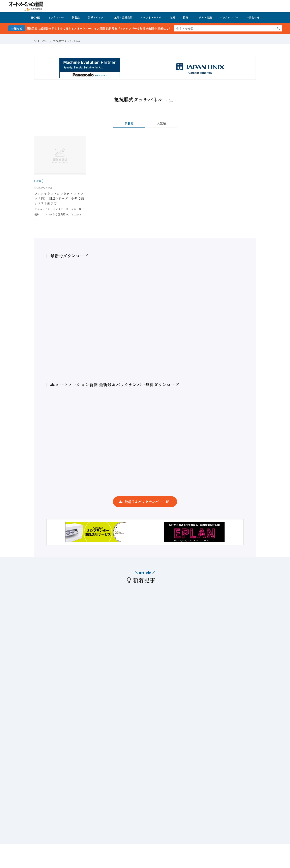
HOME (35, 17)
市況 (172, 17)
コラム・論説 (204, 17)
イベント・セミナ (151, 17)
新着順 (129, 123)
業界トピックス (97, 17)
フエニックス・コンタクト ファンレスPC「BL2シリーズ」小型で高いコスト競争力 (59, 198)
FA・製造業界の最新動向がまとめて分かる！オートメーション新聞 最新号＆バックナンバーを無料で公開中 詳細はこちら (105, 28)
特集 (185, 17)
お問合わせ (253, 17)
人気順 (161, 123)
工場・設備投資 (123, 17)
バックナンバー (229, 17)
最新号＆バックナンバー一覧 (147, 502)
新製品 (76, 17)
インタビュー (56, 17)
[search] (279, 28)
